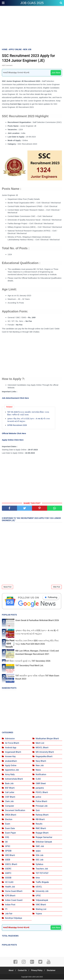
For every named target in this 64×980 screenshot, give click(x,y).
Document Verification (15, 811)
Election (9, 820)
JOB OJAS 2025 (32, 3)
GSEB (8, 860)
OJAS (38, 779)
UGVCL (39, 887)
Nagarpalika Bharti (44, 757)
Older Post (57, 587)
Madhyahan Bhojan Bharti (47, 739)
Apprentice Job (12, 770)
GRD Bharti (10, 856)
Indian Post (10, 905)
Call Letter (10, 793)
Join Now (56, 73)
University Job (42, 892)
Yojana (39, 914)
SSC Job (39, 860)
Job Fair (9, 914)
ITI (6, 909)
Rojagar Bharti (42, 833)
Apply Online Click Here (13, 440)
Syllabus (39, 865)
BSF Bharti (10, 788)
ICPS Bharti (10, 896)
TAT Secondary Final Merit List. (30, 666)
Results (39, 824)
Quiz (38, 811)
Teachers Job (42, 869)
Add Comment (7, 66)
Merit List (40, 743)
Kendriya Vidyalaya (14, 918)
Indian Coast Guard (14, 900)
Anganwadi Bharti (13, 752)
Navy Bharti (41, 761)
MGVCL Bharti (42, 748)
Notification (41, 775)
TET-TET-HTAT (42, 874)
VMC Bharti (41, 905)
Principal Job (42, 806)
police (38, 797)
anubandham (11, 761)
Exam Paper (10, 833)
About (10, 971)
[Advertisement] (32, 27)
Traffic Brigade (42, 883)
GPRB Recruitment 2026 (17, 426)
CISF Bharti (10, 797)
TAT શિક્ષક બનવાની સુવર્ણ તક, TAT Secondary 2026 (28, 661)
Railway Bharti (42, 815)
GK (6, 842)
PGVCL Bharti (42, 793)
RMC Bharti (41, 829)
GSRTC (8, 874)
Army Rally (10, 775)
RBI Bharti (40, 820)
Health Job (10, 887)
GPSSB (8, 851)
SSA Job (39, 856)
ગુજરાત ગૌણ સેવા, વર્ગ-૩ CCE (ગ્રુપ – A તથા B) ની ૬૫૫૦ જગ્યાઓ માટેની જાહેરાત (29, 420)
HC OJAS (9, 883)
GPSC (8, 847)
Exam (8, 824)
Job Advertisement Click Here (15, 398)
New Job (40, 766)
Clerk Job (9, 802)
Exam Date (10, 829)
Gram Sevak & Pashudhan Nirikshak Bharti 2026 (37, 621)
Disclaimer (52, 971)
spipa (38, 851)
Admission (10, 739)
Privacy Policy (37, 971)
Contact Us (22, 971)
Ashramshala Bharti (14, 779)
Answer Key (10, 757)
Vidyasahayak (42, 900)
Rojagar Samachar (44, 838)
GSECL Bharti (11, 865)
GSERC (8, 869)
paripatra (40, 788)
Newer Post (7, 587)
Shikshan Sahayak (44, 842)
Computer (10, 806)
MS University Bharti (45, 752)
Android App (11, 748)
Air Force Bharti (12, 743)
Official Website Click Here (14, 434)
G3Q (7, 838)
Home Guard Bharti (14, 892)
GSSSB (8, 878)
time (38, 878)
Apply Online (11, 766)
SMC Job (40, 847)
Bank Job (9, 784)
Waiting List (41, 909)
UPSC (38, 896)
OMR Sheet (41, 784)
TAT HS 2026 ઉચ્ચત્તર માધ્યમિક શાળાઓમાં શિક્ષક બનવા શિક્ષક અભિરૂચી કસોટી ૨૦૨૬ (28, 414)
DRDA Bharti (11, 815)
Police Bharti (41, 802)
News (38, 770)
